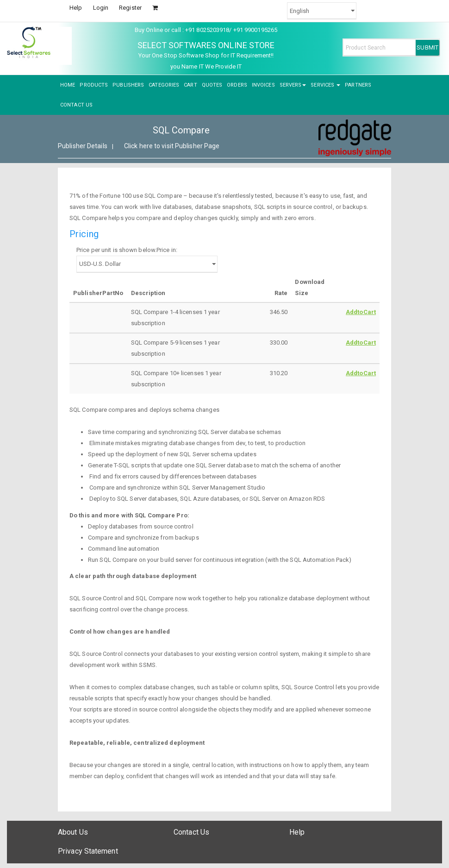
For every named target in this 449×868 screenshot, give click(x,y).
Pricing (84, 234)
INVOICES (263, 85)
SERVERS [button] (293, 85)
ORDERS (237, 85)
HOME (68, 85)
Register (130, 8)
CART (190, 85)
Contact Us (191, 832)
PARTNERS (358, 85)
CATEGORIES (164, 85)
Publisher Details (83, 146)
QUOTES (212, 85)
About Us (73, 832)
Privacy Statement (88, 851)
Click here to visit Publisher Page (172, 146)
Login (101, 8)
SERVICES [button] (325, 85)
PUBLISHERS (128, 85)
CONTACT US (76, 105)
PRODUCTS (94, 85)
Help (76, 8)
